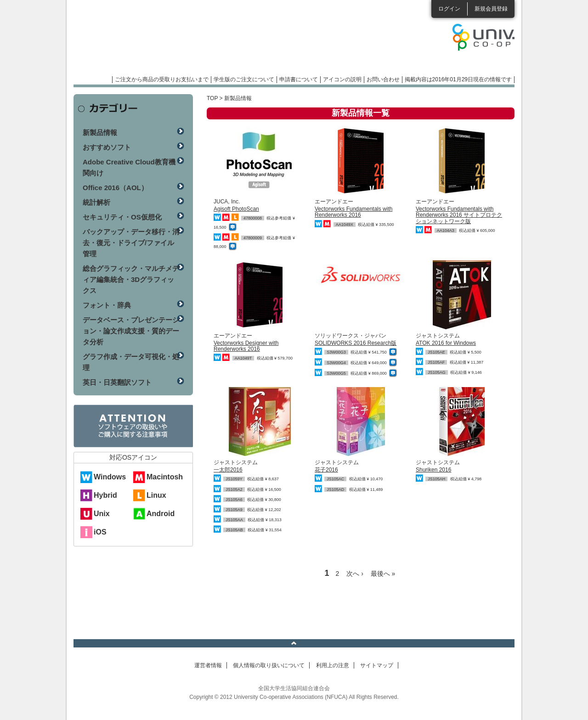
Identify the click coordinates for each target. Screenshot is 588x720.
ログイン (449, 9)
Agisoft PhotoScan (236, 209)
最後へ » (383, 574)
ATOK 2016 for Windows (446, 343)
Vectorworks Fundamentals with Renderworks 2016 (353, 212)
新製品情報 (100, 132)
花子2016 (326, 470)
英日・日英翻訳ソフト (117, 382)
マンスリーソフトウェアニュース (171, 41)
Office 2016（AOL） (115, 188)
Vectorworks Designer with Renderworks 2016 (246, 346)
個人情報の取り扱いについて (269, 665)
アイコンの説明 (342, 79)
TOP (212, 98)
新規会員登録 (491, 9)
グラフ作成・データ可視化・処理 (131, 362)
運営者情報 (208, 665)
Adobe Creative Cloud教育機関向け (129, 167)
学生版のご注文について (244, 79)
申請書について (299, 79)
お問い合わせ (383, 79)
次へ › (355, 574)
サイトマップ (377, 665)
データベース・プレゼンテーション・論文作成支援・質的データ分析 (131, 331)
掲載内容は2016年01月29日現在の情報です (458, 79)
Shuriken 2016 (433, 470)
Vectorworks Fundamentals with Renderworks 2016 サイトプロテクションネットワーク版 (459, 215)
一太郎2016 (228, 470)
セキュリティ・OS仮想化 (122, 217)
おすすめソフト (107, 147)
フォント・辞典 (107, 305)
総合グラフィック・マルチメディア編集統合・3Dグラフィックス (131, 279)
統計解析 (96, 202)
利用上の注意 (333, 665)
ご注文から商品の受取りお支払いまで (162, 79)
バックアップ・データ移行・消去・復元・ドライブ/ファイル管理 (131, 243)
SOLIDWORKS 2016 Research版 (356, 343)
